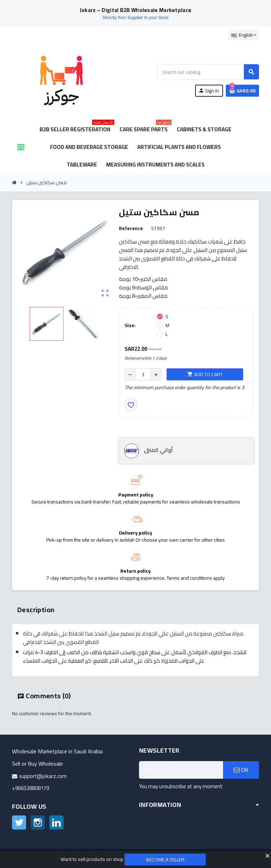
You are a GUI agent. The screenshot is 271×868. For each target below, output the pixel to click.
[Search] (208, 72)
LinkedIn (56, 822)
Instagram (38, 822)
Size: (130, 325)
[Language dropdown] (244, 35)
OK (241, 770)
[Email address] (181, 770)
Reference (131, 228)
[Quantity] (143, 374)
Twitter (19, 822)
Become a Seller (165, 860)
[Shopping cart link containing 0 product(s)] (242, 91)
